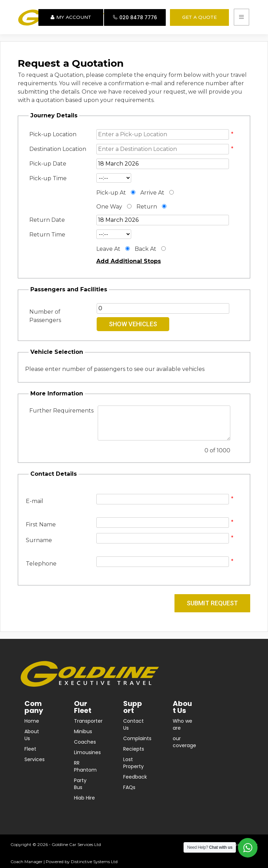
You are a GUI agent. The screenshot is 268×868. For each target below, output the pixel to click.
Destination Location (58, 149)
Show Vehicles (133, 324)
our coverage (184, 742)
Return (147, 207)
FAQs (129, 787)
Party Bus (80, 784)
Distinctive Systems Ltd (94, 862)
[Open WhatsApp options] (248, 848)
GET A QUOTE (199, 17)
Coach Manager (27, 862)
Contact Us (133, 724)
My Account (71, 17)
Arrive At (152, 193)
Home (32, 721)
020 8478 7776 (135, 17)
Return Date (47, 220)
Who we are (183, 724)
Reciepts (134, 749)
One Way (109, 207)
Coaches (85, 742)
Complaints (137, 738)
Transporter (88, 721)
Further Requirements (61, 411)
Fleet (30, 749)
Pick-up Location (53, 134)
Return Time (47, 235)
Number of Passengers (45, 316)
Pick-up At (111, 193)
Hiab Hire (84, 798)
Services (35, 759)
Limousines (87, 752)
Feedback (135, 777)
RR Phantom (85, 766)
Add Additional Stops (129, 261)
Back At (146, 249)
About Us (32, 735)
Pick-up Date (48, 164)
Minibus (83, 731)
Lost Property (133, 763)
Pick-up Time (48, 178)
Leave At (108, 249)
